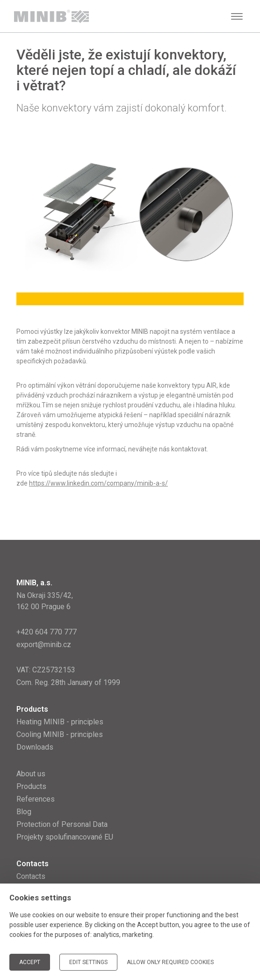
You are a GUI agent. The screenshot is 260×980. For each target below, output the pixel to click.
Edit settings (88, 962)
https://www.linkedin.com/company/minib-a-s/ (98, 483)
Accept (30, 962)
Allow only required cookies (170, 962)
